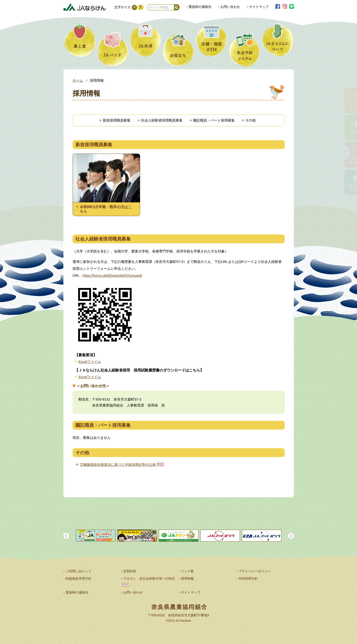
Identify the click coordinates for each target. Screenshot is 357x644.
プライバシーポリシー (255, 571)
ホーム (78, 80)
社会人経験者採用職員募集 (162, 120)
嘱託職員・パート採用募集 (214, 120)
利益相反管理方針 (79, 579)
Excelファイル (90, 362)
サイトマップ (259, 7)
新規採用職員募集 (117, 120)
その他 (250, 120)
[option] (96, 536)
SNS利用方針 (248, 579)
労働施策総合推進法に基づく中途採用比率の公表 (118, 464)
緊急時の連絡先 (200, 7)
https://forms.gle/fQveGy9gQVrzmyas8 (112, 275)
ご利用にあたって (79, 571)
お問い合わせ (230, 7)
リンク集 (187, 571)
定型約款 (130, 571)
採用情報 (187, 579)
